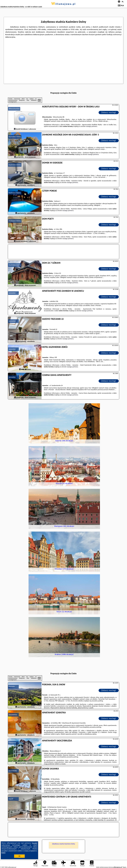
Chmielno (12, 743)
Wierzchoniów (14, 109)
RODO (3, 853)
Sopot (11, 799)
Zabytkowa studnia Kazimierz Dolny (63, 844)
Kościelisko (13, 771)
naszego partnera (91, 126)
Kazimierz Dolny (15, 137)
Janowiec (12, 293)
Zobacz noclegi (109, 112)
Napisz (125, 867)
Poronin (12, 687)
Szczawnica (13, 715)
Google (35, 843)
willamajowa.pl (63, 4)
